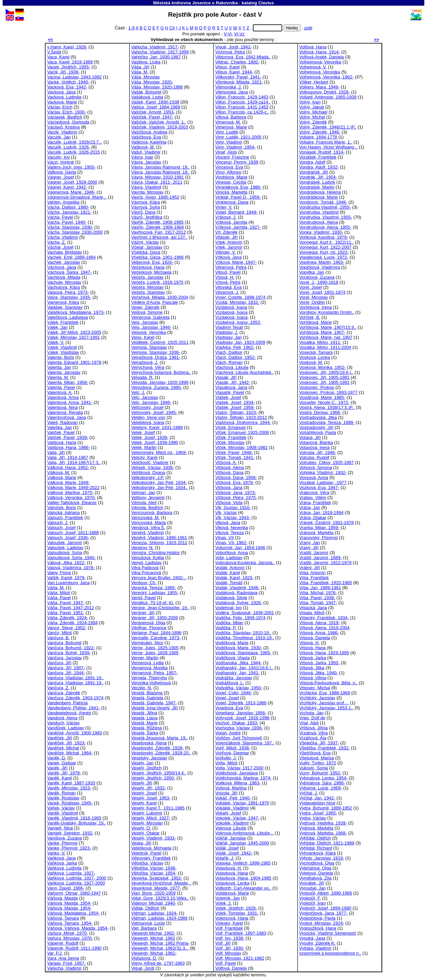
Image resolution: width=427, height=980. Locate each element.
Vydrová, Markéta (316, 828)
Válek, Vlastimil (62, 347)
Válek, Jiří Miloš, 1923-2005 (74, 332)
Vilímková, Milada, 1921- (239, 82)
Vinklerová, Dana (232, 202)
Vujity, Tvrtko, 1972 (318, 763)
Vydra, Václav (313, 818)
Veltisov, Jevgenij (148, 498)
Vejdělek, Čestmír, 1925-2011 (160, 342)
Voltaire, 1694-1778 (318, 137)
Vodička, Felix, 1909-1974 (240, 618)
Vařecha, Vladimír (64, 968)
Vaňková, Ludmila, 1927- (71, 873)
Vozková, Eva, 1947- (319, 487)
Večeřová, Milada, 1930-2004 (160, 297)
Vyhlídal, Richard (316, 848)
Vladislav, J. (227, 332)
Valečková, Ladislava (67, 317)
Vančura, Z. (58, 688)
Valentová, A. (60, 392)
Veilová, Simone (147, 312)
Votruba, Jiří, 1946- (318, 452)
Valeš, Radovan (62, 422)
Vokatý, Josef (228, 813)
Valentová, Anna (63, 397)
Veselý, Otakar (145, 833)
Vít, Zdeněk (226, 232)
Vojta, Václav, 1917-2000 (239, 768)
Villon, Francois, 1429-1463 (242, 97)
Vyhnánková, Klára (318, 853)
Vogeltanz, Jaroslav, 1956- (241, 713)
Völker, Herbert (314, 82)
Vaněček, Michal (63, 748)
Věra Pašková (145, 568)
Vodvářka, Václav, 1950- (239, 688)
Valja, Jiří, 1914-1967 (68, 457)
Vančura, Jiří (59, 663)
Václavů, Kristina (63, 127)
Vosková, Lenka (315, 357)
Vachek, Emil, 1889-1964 (71, 257)
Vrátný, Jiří (310, 568)
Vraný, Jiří (309, 548)
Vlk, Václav (226, 513)
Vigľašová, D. (144, 958)
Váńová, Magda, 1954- (69, 903)
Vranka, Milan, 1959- (319, 528)
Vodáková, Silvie (231, 598)
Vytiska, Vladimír (315, 948)
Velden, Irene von (148, 417)
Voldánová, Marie (232, 893)
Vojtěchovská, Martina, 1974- (243, 778)
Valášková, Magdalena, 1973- (76, 312)
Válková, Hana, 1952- (68, 467)
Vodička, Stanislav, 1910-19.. (243, 633)
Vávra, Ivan (142, 157)
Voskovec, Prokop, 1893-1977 (328, 392)
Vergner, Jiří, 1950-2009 (154, 618)
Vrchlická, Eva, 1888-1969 (325, 693)
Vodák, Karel (228, 573)
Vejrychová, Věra (148, 367)
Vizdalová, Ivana (231, 307)
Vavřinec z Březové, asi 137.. (159, 237)
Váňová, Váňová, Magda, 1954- (78, 928)
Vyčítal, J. (309, 793)
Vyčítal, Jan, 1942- (317, 798)
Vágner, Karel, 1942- (67, 187)
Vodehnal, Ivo (228, 608)
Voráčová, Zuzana (317, 277)
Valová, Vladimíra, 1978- (71, 568)
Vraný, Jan (310, 543)
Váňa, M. (56, 588)
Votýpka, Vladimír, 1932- (323, 472)
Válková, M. (59, 472)
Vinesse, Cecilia (231, 182)
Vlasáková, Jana (231, 387)
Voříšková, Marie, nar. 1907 (326, 337)
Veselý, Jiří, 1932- (148, 788)
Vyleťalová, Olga (315, 868)
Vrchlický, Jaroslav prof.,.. (324, 703)
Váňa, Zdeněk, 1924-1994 (72, 623)
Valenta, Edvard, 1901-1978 (74, 362)
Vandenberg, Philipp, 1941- (73, 708)
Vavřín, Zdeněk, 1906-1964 (157, 227)
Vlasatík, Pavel (230, 392)
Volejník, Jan (228, 898)
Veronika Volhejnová (151, 683)
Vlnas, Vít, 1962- (231, 543)
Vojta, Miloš (226, 763)
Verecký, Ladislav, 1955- (155, 593)
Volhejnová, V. (313, 67)
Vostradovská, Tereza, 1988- (327, 422)
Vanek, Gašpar (61, 763)
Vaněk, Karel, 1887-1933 (71, 783)
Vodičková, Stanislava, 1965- (243, 653)
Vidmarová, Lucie (148, 923)
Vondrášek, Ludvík (317, 182)
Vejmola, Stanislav (149, 347)
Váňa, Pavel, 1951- (66, 613)
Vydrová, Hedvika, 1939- (323, 823)
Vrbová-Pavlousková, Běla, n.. (328, 683)
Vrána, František (315, 503)
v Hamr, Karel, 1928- (67, 47)
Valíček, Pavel (61, 432)
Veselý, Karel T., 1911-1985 (158, 808)
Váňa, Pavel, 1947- (66, 603)
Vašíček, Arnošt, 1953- (153, 112)
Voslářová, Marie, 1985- (322, 397)
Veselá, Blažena (147, 693)
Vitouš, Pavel (228, 272)
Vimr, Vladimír (229, 142)
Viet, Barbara (144, 928)
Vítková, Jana (228, 257)
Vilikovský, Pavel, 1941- (238, 77)
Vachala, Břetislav (64, 252)
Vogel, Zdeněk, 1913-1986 (241, 703)
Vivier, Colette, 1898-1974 (240, 297)
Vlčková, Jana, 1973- (236, 493)
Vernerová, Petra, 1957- (154, 673)
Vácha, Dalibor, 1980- (68, 207)
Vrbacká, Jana (313, 608)
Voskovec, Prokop (317, 387)
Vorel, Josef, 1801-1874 (322, 292)
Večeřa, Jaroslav (147, 277)
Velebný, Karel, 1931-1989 (157, 427)
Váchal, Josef (60, 247)
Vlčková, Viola (229, 503)
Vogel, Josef (227, 698)
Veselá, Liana (144, 718)
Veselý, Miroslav (147, 823)
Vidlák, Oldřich (145, 908)
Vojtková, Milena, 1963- (238, 783)
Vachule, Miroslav (64, 282)
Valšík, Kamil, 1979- (66, 578)
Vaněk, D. (57, 758)
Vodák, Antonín (230, 568)
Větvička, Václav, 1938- (154, 868)
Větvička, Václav (147, 863)
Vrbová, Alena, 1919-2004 (324, 628)
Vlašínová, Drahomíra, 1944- (243, 422)
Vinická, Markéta (231, 192)
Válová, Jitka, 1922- (66, 563)
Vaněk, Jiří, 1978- (64, 773)
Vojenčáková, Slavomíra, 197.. (245, 743)
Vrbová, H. (309, 643)
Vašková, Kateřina (149, 142)
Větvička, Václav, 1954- (154, 873)
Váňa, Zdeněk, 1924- (67, 618)
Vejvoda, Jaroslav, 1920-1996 (160, 382)
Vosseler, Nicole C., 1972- (324, 402)
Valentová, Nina (62, 407)
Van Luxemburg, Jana (68, 583)
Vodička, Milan (229, 623)
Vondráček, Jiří (314, 172)
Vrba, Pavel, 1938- (317, 598)
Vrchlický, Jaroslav (317, 698)
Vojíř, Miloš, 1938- (233, 748)
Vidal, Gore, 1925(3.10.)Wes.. (160, 898)
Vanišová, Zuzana (64, 838)
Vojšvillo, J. (226, 758)
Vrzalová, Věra (314, 733)
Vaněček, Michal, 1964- (70, 753)
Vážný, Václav (145, 242)
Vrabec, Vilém (313, 498)
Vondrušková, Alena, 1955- (325, 227)
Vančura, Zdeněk (64, 693)
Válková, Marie (62, 477)
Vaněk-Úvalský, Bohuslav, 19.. (76, 823)
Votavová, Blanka (316, 442)
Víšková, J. (226, 217)
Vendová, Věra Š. (148, 528)
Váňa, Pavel (59, 598)
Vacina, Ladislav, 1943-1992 (74, 77)
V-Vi (228, 34)
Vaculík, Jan (59, 137)
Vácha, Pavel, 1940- (67, 222)
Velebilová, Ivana (148, 422)
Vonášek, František (318, 157)
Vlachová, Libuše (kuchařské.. (244, 372)
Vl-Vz (239, 34)
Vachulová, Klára (63, 287)
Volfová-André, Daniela (322, 57)
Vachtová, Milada (64, 277)
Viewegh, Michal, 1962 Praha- (160, 943)
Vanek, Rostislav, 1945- (70, 803)
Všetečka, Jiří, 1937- (319, 743)
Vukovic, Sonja (314, 768)
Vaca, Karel (58, 57)
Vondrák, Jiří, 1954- (318, 177)
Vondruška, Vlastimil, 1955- (326, 217)
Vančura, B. (58, 638)
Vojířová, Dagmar (232, 753)
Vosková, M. (311, 362)
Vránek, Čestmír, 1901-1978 (326, 523)
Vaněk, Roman (61, 793)
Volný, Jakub (312, 107)
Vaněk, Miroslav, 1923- (69, 788)
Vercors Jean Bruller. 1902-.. (159, 578)
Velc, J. (138, 392)
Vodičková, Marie (232, 643)
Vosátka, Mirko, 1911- (320, 342)
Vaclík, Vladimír (62, 132)
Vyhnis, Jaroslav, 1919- (322, 858)
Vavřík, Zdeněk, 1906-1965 (157, 222)
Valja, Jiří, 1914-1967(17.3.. (74, 462)
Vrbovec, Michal (315, 688)
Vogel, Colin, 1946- (234, 693)
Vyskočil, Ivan (313, 903)
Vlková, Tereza (230, 533)
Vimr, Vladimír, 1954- (235, 147)
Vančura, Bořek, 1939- (69, 653)
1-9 (132, 28)
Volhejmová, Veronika (320, 62)
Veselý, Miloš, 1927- (151, 818)
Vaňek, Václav (61, 808)
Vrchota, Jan (311, 713)
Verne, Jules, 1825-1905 (155, 648)
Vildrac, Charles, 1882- (237, 62)
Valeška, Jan (59, 427)
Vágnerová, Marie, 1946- (71, 192)
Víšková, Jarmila (231, 222)
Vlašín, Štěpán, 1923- (236, 412)
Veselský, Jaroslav (149, 758)
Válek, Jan (57, 327)
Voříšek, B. (310, 317)
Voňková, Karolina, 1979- (324, 237)
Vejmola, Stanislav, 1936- (156, 352)
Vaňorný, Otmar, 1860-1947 (74, 893)
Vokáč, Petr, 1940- (233, 798)
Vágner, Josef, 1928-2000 (72, 182)
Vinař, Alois (226, 152)
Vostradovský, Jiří (316, 427)
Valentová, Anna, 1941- (70, 402)
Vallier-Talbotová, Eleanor (72, 503)
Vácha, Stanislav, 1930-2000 (75, 232)
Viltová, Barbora (231, 117)
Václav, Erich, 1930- (66, 112)
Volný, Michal (312, 117)
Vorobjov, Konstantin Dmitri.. (327, 312)
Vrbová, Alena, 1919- (320, 623)
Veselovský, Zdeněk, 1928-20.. (161, 753)
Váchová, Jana (62, 267)
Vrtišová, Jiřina (313, 728)
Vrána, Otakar (313, 518)
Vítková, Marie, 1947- (236, 262)
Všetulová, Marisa (317, 758)
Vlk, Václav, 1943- (233, 518)
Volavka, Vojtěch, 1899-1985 (243, 863)
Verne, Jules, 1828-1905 (155, 653)
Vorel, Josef (311, 287)
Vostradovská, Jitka (318, 417)
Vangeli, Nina (60, 828)
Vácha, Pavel (60, 217)
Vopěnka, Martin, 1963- (322, 262)
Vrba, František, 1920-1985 (326, 583)
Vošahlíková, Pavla (318, 432)
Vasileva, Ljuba (146, 62)
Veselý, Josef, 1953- (151, 798)
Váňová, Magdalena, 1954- (73, 913)
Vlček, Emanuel (230, 427)
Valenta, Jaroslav (64, 372)
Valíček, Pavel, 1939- (68, 437)
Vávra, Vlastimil (146, 187)
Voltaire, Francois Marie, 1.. (326, 142)
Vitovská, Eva (228, 287)
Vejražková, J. (145, 362)
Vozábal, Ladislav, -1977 (323, 482)
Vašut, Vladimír (146, 152)
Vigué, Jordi (143, 968)
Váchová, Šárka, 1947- (69, 272)
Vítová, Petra (228, 282)
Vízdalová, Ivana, (232, 317)
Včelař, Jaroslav (147, 247)
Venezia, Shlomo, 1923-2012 (159, 543)
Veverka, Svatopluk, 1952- (157, 878)
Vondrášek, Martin (317, 187)
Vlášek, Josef (228, 397)
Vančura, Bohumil (64, 643)
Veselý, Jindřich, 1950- (153, 778)
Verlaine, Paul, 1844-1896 (156, 633)
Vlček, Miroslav (230, 442)
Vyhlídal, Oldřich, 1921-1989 (327, 843)
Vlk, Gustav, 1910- (233, 508)
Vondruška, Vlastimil (319, 212)
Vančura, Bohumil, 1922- (71, 648)
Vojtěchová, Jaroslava (237, 773)
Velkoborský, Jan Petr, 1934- (159, 482)
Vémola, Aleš (144, 503)
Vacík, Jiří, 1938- (63, 72)
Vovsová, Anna (314, 477)
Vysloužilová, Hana (318, 928)
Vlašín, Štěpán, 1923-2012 (241, 417)
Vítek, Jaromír (229, 247)
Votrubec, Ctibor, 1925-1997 (326, 462)
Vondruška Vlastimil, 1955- (325, 207)
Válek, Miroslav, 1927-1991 (73, 337)
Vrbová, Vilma (313, 678)
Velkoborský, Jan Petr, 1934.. (159, 487)
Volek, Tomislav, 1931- (237, 913)
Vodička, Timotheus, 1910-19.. (245, 638)
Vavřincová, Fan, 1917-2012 (158, 232)
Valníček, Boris (61, 508)
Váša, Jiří (140, 67)
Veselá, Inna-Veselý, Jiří (154, 708)
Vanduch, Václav (63, 723)
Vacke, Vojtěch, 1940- (68, 82)
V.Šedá (54, 52)
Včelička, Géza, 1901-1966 (157, 257)
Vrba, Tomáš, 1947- (318, 603)
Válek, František (63, 322)
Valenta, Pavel (61, 387)
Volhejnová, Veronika (320, 72)
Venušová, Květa (147, 558)
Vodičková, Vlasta (232, 658)
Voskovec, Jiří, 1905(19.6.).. (326, 372)
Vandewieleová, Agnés (69, 713)
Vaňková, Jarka (62, 863)
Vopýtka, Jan (312, 272)
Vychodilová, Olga (317, 863)
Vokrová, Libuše (231, 828)
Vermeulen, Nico (147, 643)
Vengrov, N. (142, 548)
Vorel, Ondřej (312, 302)
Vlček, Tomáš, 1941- (235, 457)
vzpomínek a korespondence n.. (330, 953)
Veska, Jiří (141, 843)
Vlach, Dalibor (229, 352)
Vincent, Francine (232, 157)
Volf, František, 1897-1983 (241, 933)
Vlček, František (231, 437)
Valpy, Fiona (59, 573)
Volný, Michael (313, 112)
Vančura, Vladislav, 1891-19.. (75, 678)
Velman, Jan (143, 493)
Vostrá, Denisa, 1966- (320, 412)
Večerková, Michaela (151, 272)
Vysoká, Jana (312, 938)
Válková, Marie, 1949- (68, 482)
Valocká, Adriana (63, 513)
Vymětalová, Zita (315, 878)
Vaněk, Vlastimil (62, 813)
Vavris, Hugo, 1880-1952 (155, 197)
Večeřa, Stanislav (148, 292)
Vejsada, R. (142, 377)
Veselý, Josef (144, 793)
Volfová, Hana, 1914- (320, 52)
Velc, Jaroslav (145, 397)
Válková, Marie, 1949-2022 (73, 487)
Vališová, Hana (62, 442)
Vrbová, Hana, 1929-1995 (324, 653)
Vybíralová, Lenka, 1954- (323, 778)
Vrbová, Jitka (312, 668)
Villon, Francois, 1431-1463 (242, 107)
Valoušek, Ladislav (65, 548)
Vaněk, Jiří (57, 768)
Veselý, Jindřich (146, 768)
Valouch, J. (58, 523)
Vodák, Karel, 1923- (234, 578)
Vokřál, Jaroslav (231, 838)
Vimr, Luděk (227, 132)
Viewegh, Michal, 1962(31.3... (160, 948)
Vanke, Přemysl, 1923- (69, 848)
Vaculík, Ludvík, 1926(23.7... (75, 142)
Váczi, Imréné (60, 162)
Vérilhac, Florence (149, 628)
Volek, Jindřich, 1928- (236, 908)
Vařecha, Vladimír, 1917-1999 (160, 52)
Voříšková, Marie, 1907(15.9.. (328, 327)
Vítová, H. (225, 277)
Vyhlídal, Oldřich (315, 838)
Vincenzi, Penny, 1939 (237, 162)
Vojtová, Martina (231, 788)
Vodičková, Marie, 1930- (239, 648)
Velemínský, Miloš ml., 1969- (159, 452)
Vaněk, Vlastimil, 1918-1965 (74, 818)
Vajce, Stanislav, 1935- (69, 297)
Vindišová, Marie (231, 177)
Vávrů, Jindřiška (147, 217)
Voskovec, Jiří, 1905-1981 (324, 377)
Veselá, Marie (144, 723)
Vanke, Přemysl (62, 843)
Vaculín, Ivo (58, 157)
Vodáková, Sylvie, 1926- (239, 603)
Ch (172, 28)
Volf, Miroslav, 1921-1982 (240, 958)
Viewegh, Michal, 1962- (154, 953)
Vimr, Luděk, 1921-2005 (238, 137)
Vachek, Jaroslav (64, 262)
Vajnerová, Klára (63, 302)
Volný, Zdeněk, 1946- (320, 132)
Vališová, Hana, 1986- (68, 447)
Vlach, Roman (229, 362)
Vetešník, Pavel (146, 853)
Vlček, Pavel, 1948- (234, 452)
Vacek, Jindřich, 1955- (69, 67)
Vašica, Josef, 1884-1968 (156, 107)
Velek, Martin (144, 447)
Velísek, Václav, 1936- (153, 467)
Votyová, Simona (316, 467)
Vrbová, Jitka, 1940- (319, 673)
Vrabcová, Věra (314, 493)
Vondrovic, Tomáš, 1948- (323, 202)
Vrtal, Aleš (309, 723)
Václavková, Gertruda (68, 122)
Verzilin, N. (142, 688)
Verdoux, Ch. (144, 583)
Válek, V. (56, 342)
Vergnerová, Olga (148, 623)
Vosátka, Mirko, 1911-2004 (325, 347)
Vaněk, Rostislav (63, 798)
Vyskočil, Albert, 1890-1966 (326, 893)
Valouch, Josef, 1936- (68, 538)
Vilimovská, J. (229, 87)
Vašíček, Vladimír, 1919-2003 (159, 127)
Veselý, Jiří (142, 783)
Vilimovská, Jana (232, 92)
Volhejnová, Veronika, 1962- (326, 77)
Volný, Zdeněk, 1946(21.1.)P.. (328, 127)
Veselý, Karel (144, 803)
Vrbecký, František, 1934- (324, 618)
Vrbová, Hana (313, 648)
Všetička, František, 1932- (325, 748)
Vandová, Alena (62, 718)
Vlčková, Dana (229, 472)
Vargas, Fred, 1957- (66, 963)
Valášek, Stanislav (65, 307)
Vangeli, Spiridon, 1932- (70, 833)
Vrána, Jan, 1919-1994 (321, 513)
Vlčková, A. (226, 462)
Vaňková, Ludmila (64, 868)
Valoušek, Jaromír (65, 543)
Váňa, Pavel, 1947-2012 (71, 608)
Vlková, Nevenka (232, 528)
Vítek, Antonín (229, 242)
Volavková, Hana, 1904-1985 (243, 878)
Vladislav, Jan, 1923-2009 (240, 342)
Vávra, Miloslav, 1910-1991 (157, 177)
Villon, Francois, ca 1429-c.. (242, 112)
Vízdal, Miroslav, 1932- (237, 302)
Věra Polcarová (146, 573)
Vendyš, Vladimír (147, 533)
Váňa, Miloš (59, 593)
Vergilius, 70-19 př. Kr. (153, 603)
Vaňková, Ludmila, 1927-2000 (76, 883)
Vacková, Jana (61, 92)
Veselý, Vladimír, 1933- (153, 838)
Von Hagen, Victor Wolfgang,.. (328, 147)
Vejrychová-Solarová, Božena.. (161, 372)
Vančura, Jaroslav (64, 658)
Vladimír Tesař (229, 327)
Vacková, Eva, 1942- (67, 87)
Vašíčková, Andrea (149, 132)
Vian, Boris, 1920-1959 (153, 893)
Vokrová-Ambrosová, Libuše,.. (244, 833)
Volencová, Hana (232, 918)
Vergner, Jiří (143, 613)
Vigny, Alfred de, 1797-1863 (158, 963)
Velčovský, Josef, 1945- (154, 412)
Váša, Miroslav (145, 77)
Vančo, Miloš (59, 633)
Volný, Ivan (310, 102)
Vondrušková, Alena (319, 222)
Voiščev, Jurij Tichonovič (239, 738)
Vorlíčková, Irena (316, 307)
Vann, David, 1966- (66, 888)
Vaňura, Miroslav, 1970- (70, 938)
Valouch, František (65, 518)
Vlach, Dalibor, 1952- (236, 357)
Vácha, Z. (56, 242)
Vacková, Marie (62, 102)
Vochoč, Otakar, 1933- (237, 723)
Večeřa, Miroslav (147, 287)
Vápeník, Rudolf (63, 943)
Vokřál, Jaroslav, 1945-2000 (242, 843)
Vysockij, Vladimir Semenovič (328, 933)
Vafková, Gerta (61, 172)
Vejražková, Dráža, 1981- (156, 357)
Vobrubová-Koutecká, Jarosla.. (245, 563)
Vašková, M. (143, 147)
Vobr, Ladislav (229, 558)
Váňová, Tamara (63, 918)
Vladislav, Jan (229, 337)
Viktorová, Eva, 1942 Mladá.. (243, 57)
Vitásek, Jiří (227, 237)
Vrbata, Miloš (312, 613)
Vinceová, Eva (229, 167)
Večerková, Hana (148, 267)
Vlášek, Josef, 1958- (235, 407)
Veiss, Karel (143, 337)
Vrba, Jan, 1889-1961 (320, 588)
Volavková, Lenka (232, 883)
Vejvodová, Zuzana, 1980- (156, 387)
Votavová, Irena (314, 447)
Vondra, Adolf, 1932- (319, 167)
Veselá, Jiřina (144, 713)
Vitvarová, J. (227, 292)
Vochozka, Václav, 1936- (239, 728)
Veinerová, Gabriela (150, 317)
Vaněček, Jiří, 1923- (66, 743)
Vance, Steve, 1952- (67, 628)
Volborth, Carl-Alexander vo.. (243, 888)
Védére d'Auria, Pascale (154, 302)
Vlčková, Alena (230, 467)
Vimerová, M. (228, 122)
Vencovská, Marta (148, 523)
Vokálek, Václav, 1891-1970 (242, 803)
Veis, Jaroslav (145, 322)
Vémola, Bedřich (147, 508)
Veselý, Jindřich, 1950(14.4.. (159, 773)
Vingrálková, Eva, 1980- (238, 187)
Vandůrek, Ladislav (66, 728)
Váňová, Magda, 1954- (69, 908)
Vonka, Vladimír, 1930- (321, 232)
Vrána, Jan (310, 508)
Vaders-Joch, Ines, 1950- (71, 167)
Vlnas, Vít (225, 538)
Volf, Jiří (223, 943)
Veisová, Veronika (148, 332)
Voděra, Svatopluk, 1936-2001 (245, 613)
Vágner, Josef (60, 177)
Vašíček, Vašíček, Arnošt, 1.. (159, 122)
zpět (308, 28)
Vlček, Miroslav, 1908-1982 (241, 447)
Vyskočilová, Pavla (317, 918)
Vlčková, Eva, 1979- (235, 482)
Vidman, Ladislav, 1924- (154, 913)
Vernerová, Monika (149, 668)
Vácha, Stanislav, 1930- (70, 227)
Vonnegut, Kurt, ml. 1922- (324, 252)
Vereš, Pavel (143, 598)
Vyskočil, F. (310, 898)
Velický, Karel (144, 457)
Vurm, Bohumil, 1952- (320, 773)
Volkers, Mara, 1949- (319, 87)
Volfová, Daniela (231, 968)
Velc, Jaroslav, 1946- (151, 402)
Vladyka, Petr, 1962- (235, 347)
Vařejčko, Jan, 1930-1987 (156, 57)
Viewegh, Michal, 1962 (153, 938)
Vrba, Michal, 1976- (318, 593)
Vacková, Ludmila (64, 97)
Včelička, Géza (146, 252)
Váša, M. (140, 72)
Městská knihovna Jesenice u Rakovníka (195, 3)
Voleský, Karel (229, 923)
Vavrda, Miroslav (147, 192)
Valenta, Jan (59, 367)
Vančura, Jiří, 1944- (66, 673)
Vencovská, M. (145, 518)
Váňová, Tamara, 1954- (70, 923)
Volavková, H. (229, 868)
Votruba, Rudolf (314, 457)
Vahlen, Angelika (63, 202)
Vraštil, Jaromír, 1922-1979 (325, 563)
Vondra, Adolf (312, 162)
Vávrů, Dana (143, 212)
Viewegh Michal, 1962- (153, 933)
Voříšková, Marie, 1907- (322, 332)
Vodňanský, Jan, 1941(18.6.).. (244, 668)
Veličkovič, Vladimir (150, 462)
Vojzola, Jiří (226, 793)
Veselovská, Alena (149, 743)
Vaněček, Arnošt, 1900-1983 (74, 733)
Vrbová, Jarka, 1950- (319, 663)
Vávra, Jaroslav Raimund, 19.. (160, 167)
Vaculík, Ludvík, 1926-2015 (73, 152)
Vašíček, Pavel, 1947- (152, 117)
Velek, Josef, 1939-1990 (155, 442)
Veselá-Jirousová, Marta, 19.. (159, 738)
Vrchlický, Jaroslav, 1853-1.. (326, 708)
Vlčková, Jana (229, 487)
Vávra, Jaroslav (146, 162)
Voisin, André (228, 733)
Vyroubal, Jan (313, 888)
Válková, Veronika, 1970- (71, 498)
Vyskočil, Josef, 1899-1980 (325, 908)
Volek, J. (224, 903)
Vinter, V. (224, 207)
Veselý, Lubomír (147, 813)
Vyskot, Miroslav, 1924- (322, 923)
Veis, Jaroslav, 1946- (151, 327)
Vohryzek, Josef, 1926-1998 (242, 718)
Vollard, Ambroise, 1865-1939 (328, 97)
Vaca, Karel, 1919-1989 (70, 62)
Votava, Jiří (310, 437)
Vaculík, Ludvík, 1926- (69, 147)
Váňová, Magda (62, 898)
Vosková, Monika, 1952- (323, 367)
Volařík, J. (225, 858)
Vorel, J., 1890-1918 (319, 282)
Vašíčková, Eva (146, 137)
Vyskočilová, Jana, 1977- (323, 913)
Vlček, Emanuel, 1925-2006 (242, 432)
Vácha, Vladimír (63, 237)
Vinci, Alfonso (228, 172)
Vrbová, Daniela (315, 638)
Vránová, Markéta (316, 533)
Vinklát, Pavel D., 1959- (238, 197)
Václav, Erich (60, 107)
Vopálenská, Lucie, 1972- (324, 257)
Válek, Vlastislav (63, 352)
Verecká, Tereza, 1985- (154, 588)
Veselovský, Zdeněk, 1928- (157, 748)
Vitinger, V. (226, 252)
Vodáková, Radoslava (236, 593)
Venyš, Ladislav (146, 563)
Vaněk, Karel (59, 778)
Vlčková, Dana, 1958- (236, 477)
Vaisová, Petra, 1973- (68, 292)
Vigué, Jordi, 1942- (234, 47)
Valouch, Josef (61, 528)
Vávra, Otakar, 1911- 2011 (157, 182)
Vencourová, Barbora (152, 513)
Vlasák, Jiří (226, 377)
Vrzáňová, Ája (313, 738)
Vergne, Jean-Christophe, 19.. (160, 608)
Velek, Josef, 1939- (150, 437)
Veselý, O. (141, 828)
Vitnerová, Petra (231, 267)
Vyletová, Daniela (316, 873)
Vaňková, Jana (61, 858)
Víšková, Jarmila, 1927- (238, 227)
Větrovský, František (151, 858)
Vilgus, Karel (227, 67)
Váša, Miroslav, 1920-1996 (157, 87)
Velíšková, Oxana (148, 472)
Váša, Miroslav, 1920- (152, 82)
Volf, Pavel (226, 963)
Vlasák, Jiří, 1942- (233, 382)
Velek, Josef (143, 432)
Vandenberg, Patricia (67, 703)
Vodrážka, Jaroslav (234, 678)
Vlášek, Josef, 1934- (235, 402)
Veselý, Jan (142, 763)
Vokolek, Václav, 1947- (237, 818)
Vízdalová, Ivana (231, 312)
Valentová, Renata (65, 412)
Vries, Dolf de (312, 718)
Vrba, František (314, 578)
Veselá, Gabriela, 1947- (154, 703)
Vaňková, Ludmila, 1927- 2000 (77, 878)
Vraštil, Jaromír (314, 553)
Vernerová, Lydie (147, 663)
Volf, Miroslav (228, 953)
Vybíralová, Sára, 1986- (322, 783)
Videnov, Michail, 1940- (154, 903)
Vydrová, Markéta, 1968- (323, 833)
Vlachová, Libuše (232, 367)
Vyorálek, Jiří (312, 883)
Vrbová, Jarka (313, 658)
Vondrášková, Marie (319, 197)
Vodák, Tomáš (229, 583)
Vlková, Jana (228, 523)
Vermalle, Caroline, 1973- (156, 638)
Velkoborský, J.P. (148, 477)
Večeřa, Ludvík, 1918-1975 (157, 282)
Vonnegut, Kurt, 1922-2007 (325, 247)
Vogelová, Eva (229, 708)
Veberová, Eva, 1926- (152, 262)
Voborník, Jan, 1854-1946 (240, 548)
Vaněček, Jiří (60, 738)
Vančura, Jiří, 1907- (66, 668)
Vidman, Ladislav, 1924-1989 (159, 918)
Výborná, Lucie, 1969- (321, 788)
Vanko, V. (56, 853)
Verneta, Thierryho (149, 678)
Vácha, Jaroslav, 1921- (69, 212)
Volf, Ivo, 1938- (230, 938)
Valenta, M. (58, 377)
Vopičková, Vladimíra (320, 267)
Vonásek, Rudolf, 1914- (322, 152)
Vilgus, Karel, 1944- (234, 72)
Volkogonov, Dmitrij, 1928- (325, 92)
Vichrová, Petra (230, 52)
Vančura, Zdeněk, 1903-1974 (75, 698)
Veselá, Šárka (145, 733)
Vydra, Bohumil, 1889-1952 (326, 808)
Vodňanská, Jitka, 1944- (239, 663)
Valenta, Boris (61, 357)
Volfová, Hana (313, 47)
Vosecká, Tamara (316, 352)
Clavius (266, 3)
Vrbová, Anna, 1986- (319, 633)
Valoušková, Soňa (65, 553)
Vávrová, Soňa (145, 207)
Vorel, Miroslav (314, 297)
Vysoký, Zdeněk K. (317, 943)
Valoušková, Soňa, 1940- (71, 558)
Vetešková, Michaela (151, 848)
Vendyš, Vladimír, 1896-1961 (159, 538)
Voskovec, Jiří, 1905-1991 (324, 382)
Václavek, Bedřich (65, 117)
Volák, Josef (227, 848)
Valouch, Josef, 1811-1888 (73, 533)
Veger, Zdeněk (145, 307)
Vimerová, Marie (231, 127)
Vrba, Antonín (312, 573)
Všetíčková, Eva (315, 753)
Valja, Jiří (56, 452)
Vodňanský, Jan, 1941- (237, 673)
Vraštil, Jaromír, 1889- (321, 558)
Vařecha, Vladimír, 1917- (155, 47)
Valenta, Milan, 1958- (68, 382)
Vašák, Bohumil (146, 92)
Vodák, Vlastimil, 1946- (237, 588)
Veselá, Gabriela (147, 698)
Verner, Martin (145, 658)
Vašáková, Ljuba (147, 97)
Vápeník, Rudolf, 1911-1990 (74, 948)
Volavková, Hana (232, 873)
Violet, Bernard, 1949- (236, 212)
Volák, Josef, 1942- (234, 853)
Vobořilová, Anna (232, 553)
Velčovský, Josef (147, 407)
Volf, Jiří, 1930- (230, 948)
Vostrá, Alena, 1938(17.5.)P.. (327, 407)
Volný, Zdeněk (313, 122)
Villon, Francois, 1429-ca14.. (243, 102)
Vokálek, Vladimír (232, 808)
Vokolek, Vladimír (232, 823)
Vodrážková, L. (230, 683)
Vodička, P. (226, 628)
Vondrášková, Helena (320, 192)
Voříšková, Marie (316, 322)
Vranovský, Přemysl (318, 538)
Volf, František (229, 928)
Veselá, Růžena (146, 728)
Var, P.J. (55, 953)
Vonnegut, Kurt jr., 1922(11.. (326, 242)
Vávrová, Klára (145, 202)
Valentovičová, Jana (66, 417)
